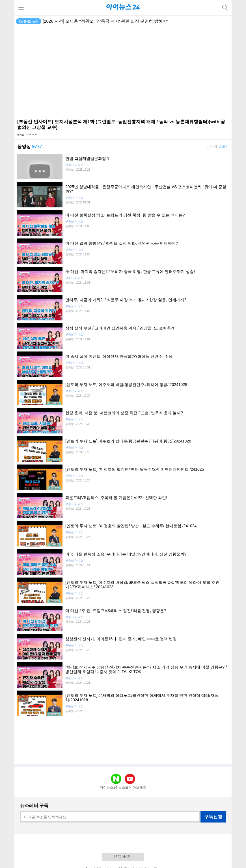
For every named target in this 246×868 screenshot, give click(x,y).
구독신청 (213, 817)
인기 (214, 147)
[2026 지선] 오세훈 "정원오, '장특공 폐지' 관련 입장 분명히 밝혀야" (106, 21)
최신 (225, 147)
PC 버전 (123, 857)
